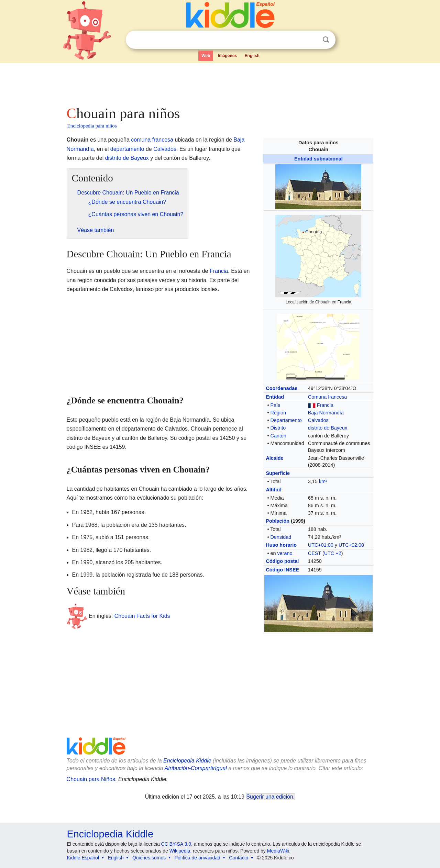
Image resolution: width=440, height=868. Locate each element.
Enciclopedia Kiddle (187, 761)
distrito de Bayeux (328, 428)
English (252, 56)
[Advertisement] (220, 82)
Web (206, 56)
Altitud (274, 490)
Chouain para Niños (91, 779)
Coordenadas (282, 388)
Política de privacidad (197, 858)
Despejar (312, 40)
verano (285, 553)
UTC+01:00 (321, 545)
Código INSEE (282, 570)
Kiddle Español (83, 858)
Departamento (286, 420)
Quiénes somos (149, 858)
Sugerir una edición (270, 797)
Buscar (326, 40)
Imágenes (227, 56)
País (275, 405)
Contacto (239, 858)
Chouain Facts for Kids (142, 616)
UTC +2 (333, 553)
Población (278, 521)
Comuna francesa (328, 397)
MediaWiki (278, 851)
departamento (127, 149)
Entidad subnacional (318, 159)
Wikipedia (180, 851)
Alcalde (274, 458)
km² (323, 481)
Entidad (275, 397)
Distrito (278, 428)
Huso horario (281, 545)
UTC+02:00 (351, 545)
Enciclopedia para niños (92, 126)
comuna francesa (152, 140)
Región (278, 413)
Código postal (282, 561)
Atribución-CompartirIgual (196, 768)
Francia (325, 405)
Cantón (278, 436)
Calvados (318, 420)
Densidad (281, 537)
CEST (315, 553)
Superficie (278, 473)
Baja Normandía (326, 413)
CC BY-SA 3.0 (176, 844)
